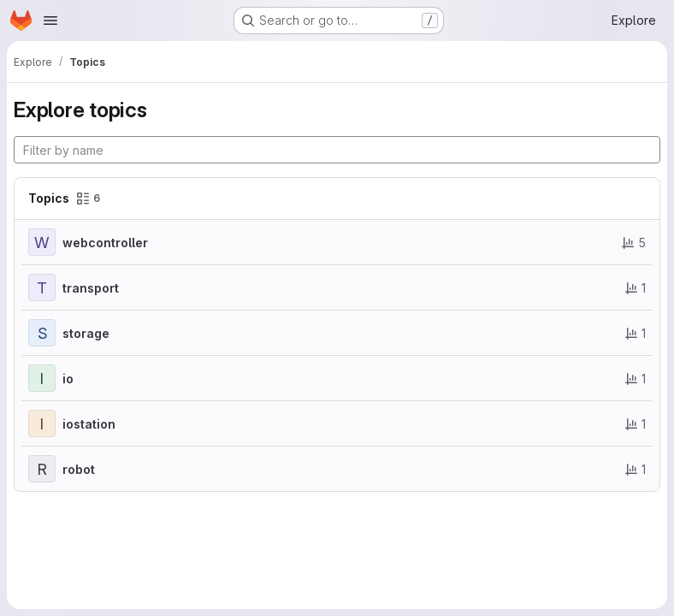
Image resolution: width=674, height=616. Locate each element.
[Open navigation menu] (50, 21)
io (68, 379)
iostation (89, 424)
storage (86, 333)
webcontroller (105, 243)
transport (91, 288)
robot (79, 469)
